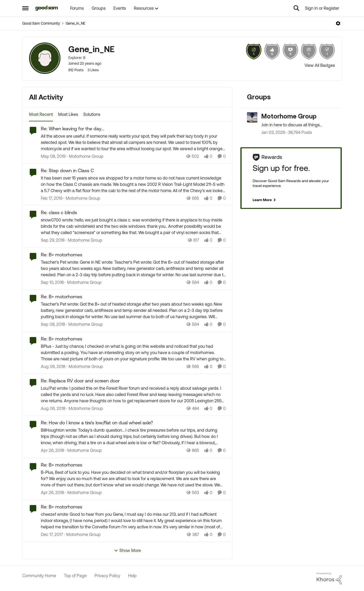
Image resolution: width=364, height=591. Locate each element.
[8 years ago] (53, 156)
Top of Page (75, 576)
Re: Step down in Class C (67, 170)
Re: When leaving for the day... (73, 129)
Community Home (39, 576)
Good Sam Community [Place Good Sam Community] (41, 23)
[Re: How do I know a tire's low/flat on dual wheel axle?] (133, 437)
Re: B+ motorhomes (62, 255)
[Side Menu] (25, 8)
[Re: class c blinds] (133, 226)
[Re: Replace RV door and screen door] (133, 394)
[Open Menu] (338, 23)
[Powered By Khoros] (329, 578)
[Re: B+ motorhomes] (133, 268)
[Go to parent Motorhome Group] (85, 156)
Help (132, 576)
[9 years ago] (52, 451)
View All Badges (320, 65)
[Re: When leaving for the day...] (133, 142)
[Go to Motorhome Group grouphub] (252, 117)
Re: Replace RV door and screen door (80, 381)
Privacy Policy (107, 576)
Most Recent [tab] (41, 114)
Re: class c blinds (59, 212)
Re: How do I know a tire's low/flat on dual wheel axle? (97, 423)
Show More (127, 551)
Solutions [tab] (92, 114)
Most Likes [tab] (68, 114)
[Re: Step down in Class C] (133, 184)
